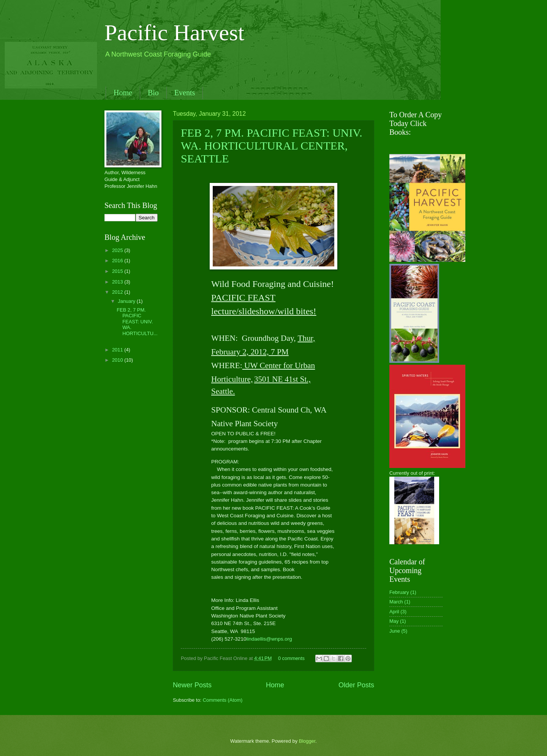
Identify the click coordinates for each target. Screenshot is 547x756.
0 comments (291, 658)
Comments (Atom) (223, 700)
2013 (118, 282)
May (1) (398, 621)
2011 (118, 350)
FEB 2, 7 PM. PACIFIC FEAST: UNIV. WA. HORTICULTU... (137, 322)
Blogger (307, 741)
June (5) (398, 631)
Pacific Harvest (174, 33)
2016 (118, 261)
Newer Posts (192, 685)
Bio (153, 93)
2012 (118, 292)
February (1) (403, 592)
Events (185, 93)
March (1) (400, 602)
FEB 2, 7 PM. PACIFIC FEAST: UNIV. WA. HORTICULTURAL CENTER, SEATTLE (272, 146)
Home (123, 93)
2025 (118, 250)
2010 (118, 360)
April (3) (398, 612)
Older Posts (356, 685)
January (127, 301)
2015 (118, 271)
